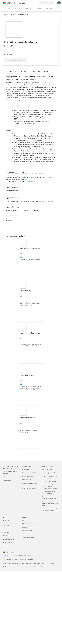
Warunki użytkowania (48, 564)
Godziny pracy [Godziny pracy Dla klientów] (26, 469)
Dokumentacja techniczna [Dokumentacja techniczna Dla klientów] (29, 476)
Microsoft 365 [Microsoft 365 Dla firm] (6, 536)
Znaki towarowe (8, 567)
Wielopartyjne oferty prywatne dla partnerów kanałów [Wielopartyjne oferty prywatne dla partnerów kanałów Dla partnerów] (50, 510)
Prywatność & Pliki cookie (33, 564)
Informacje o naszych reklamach (23, 567)
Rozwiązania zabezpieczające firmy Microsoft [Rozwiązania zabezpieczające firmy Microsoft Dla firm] (10, 525)
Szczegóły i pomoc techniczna (39, 71)
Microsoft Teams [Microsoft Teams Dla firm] (7, 546)
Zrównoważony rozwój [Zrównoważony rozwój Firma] (28, 537)
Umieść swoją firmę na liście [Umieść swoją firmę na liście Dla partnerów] (50, 473)
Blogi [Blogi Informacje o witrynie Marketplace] (4, 477)
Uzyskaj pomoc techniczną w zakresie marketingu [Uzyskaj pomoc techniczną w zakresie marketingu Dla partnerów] (50, 477)
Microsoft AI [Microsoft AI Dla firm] (6, 520)
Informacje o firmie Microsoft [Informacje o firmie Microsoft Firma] (30, 524)
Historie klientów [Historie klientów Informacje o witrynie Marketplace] (7, 480)
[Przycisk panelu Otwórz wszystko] (6, 8)
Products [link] (5, 14)
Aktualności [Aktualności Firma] (25, 527)
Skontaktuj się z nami (18, 564)
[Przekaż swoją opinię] (29, 3)
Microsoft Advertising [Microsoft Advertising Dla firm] (8, 539)
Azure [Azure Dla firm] (4, 529)
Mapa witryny (7, 564)
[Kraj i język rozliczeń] (46, 3)
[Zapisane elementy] (34, 3)
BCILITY (33, 181)
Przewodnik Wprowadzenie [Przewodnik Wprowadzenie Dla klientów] (29, 473)
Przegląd (9, 71)
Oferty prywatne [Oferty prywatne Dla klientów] (27, 480)
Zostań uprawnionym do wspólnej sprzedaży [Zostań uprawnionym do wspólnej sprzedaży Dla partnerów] (48, 492)
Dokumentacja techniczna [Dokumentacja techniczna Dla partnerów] (49, 481)
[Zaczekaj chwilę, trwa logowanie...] (59, 3)
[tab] (10, 71)
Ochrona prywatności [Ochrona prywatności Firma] (28, 531)
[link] (31, 258)
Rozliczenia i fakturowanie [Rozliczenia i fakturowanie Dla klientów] (29, 488)
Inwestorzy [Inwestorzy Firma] (25, 534)
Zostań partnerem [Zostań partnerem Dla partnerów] (47, 469)
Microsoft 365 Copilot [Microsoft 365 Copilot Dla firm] (8, 543)
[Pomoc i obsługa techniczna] (32, 3)
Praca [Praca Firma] (24, 520)
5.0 (5, 54)
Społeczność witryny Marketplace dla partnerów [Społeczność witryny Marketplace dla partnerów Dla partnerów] (49, 498)
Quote (26, 179)
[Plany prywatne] (37, 3)
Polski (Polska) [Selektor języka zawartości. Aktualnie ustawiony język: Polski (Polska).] (10, 552)
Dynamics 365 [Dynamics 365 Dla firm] (6, 532)
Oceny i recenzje (21, 71)
